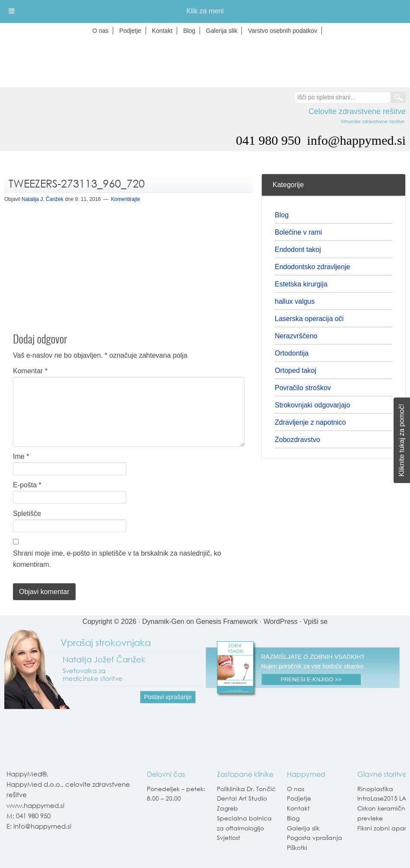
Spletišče (27, 513)
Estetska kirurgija (301, 284)
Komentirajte (126, 199)
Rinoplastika (375, 789)
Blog (282, 215)
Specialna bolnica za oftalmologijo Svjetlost (244, 828)
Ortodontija (292, 353)
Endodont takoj (298, 250)
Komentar (30, 371)
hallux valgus (295, 301)
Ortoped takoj (296, 370)
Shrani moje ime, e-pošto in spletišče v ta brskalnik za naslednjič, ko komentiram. (117, 559)
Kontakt (298, 808)
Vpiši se (315, 622)
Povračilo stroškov (303, 388)
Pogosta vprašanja (315, 838)
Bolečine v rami (298, 232)
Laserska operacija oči (309, 319)
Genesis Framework (227, 622)
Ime (21, 456)
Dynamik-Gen (163, 622)
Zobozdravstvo (297, 440)
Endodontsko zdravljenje (312, 267)
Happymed (205, 62)
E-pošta (27, 485)
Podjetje (299, 798)
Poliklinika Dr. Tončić (246, 789)
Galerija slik (303, 828)
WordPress (281, 622)
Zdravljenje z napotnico (310, 422)
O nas (296, 789)
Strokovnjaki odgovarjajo (312, 405)
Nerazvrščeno (296, 336)
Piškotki (297, 847)
